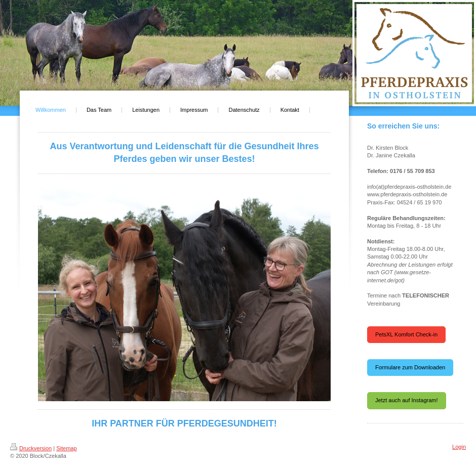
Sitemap (66, 448)
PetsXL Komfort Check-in (406, 334)
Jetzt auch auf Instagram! (407, 400)
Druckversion (31, 448)
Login (459, 447)
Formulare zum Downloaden (410, 367)
